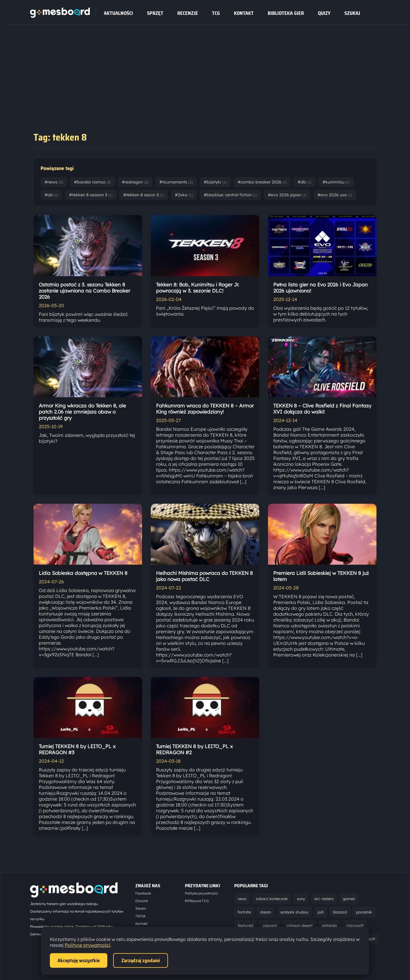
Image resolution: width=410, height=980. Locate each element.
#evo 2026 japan (287, 195)
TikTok (140, 916)
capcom (270, 925)
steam (266, 912)
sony (301, 899)
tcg (216, 13)
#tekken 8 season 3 (91, 195)
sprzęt (155, 13)
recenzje (188, 13)
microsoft (355, 925)
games (349, 899)
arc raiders (324, 899)
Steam (141, 908)
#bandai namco (92, 182)
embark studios (294, 912)
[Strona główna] (60, 16)
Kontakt (244, 13)
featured (245, 925)
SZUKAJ (352, 13)
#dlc (305, 182)
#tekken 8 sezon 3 (144, 195)
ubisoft (369, 939)
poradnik (364, 912)
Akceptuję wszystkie (79, 960)
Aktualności (118, 13)
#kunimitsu (336, 182)
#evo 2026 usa (335, 195)
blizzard (340, 912)
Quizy (324, 13)
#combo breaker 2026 (262, 182)
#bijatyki (215, 182)
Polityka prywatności (202, 893)
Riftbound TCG (197, 901)
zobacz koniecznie (272, 899)
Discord (141, 901)
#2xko (184, 195)
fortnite (244, 912)
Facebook (143, 893)
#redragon (135, 182)
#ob (51, 195)
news (242, 899)
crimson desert (299, 925)
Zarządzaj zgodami (141, 960)
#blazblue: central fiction (230, 195)
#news (54, 182)
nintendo (330, 925)
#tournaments (176, 182)
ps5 (321, 912)
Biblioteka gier (286, 13)
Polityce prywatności (87, 945)
